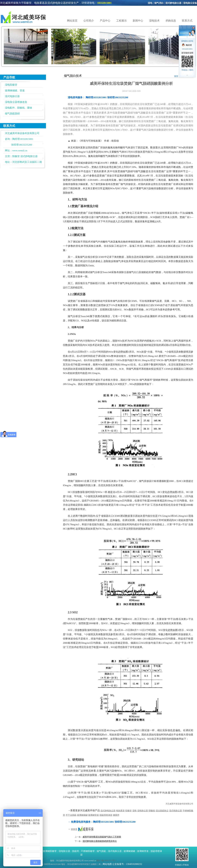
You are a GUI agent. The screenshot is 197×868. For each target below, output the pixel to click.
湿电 (150, 3)
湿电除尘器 (143, 811)
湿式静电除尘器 (173, 3)
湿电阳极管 (11, 85)
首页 (176, 76)
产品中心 (105, 21)
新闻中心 (138, 21)
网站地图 (107, 864)
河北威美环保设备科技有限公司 (179, 804)
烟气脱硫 (101, 851)
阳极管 (16, 156)
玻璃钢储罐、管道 (15, 91)
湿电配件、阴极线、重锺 (18, 108)
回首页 (74, 829)
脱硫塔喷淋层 (106, 815)
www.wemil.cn (20, 150)
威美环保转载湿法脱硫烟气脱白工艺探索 (102, 837)
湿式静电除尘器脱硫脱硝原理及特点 (100, 841)
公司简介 (89, 21)
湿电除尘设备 (190, 3)
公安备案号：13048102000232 (127, 864)
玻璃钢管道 (93, 815)
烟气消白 (159, 3)
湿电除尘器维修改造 (16, 102)
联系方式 (187, 21)
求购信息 (171, 21)
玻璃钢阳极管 (50, 851)
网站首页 (72, 21)
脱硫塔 (76, 851)
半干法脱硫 (71, 815)
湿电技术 (154, 21)
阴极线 (152, 811)
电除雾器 (120, 811)
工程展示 (121, 21)
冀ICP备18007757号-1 (107, 861)
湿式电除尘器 (12, 96)
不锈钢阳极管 (88, 851)
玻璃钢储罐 (82, 815)
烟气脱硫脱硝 (12, 114)
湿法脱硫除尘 (162, 811)
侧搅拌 (116, 815)
